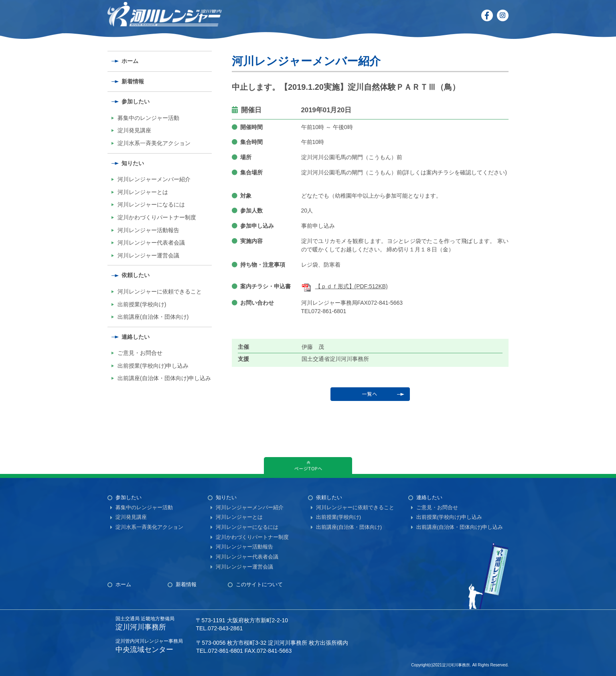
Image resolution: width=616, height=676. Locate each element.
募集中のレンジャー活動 (148, 118)
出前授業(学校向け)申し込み (153, 366)
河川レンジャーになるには (151, 204)
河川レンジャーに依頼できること (160, 291)
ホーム (130, 61)
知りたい (133, 163)
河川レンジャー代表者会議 (151, 243)
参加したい (136, 101)
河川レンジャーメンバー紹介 (154, 179)
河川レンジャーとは (143, 192)
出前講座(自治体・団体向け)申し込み (164, 378)
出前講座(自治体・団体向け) (153, 317)
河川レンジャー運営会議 (148, 255)
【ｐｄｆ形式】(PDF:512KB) (344, 286)
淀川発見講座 (134, 130)
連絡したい (136, 337)
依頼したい (136, 275)
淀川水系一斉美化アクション (154, 143)
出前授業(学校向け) (142, 304)
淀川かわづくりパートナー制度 (157, 217)
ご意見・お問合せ (140, 353)
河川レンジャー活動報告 (148, 230)
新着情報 (133, 81)
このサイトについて (259, 584)
